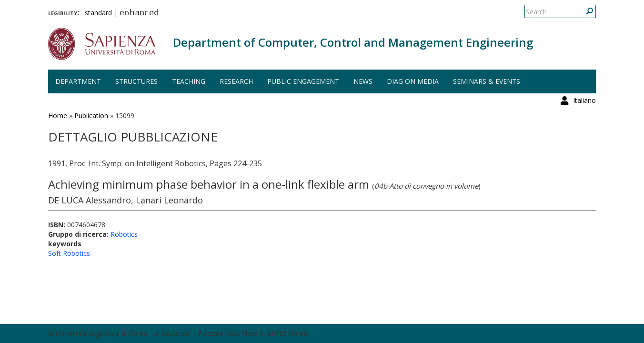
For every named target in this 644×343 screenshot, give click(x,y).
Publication (91, 116)
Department (78, 81)
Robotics (124, 234)
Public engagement (303, 81)
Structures (136, 81)
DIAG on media (413, 81)
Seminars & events (487, 81)
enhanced (139, 13)
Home (58, 116)
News (363, 81)
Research (236, 81)
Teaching (189, 81)
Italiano (584, 12)
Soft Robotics (69, 253)
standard (98, 13)
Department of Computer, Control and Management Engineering (353, 42)
